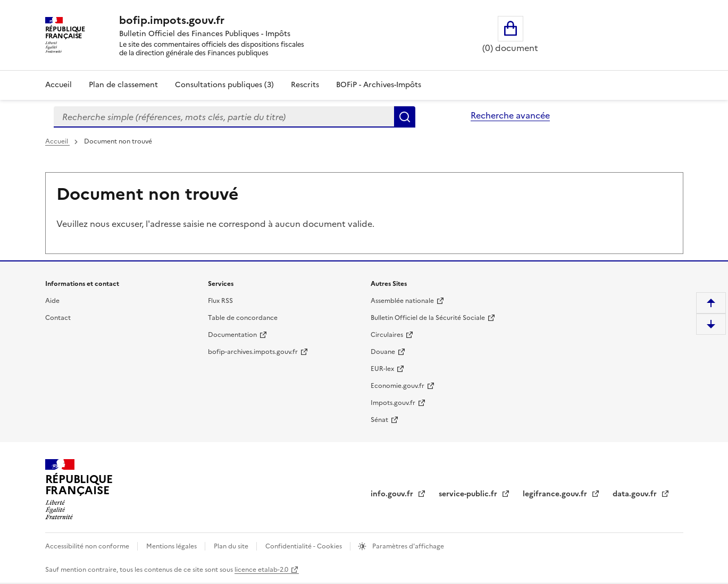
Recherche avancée (510, 115)
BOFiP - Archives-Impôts (379, 85)
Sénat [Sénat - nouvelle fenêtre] (379, 420)
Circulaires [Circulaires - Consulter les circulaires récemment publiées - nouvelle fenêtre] (387, 335)
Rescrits (305, 85)
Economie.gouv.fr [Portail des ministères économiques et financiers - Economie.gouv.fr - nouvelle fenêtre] (398, 386)
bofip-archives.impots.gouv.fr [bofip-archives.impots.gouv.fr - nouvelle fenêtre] (253, 352)
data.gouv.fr (636, 494)
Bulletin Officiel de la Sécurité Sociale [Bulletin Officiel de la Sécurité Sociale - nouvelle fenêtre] (428, 318)
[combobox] (224, 117)
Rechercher (405, 117)
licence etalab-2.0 (261, 570)
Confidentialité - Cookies (304, 546)
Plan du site (232, 546)
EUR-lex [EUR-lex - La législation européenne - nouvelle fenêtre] (382, 369)
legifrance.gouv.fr (556, 494)
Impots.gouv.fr (393, 403)
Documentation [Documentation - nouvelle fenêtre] (232, 335)
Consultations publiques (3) (224, 85)
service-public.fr (469, 494)
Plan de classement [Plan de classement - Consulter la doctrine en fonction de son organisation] (123, 85)
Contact (58, 318)
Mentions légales (172, 546)
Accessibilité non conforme (88, 546)
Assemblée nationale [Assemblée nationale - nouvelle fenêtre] (402, 301)
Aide (52, 301)
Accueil (58, 85)
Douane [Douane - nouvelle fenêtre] (383, 352)
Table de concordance (243, 318)
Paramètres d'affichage (407, 546)
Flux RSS (220, 301)
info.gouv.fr (393, 494)
